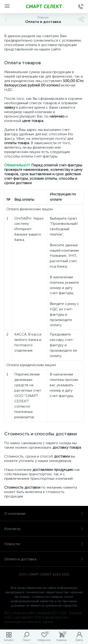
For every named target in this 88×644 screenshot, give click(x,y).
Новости (44, 544)
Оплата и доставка (44, 559)
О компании (44, 513)
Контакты (44, 529)
